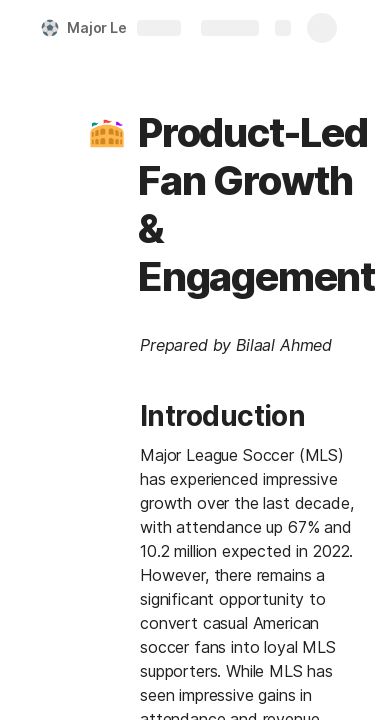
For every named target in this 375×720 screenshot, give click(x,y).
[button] (107, 133)
